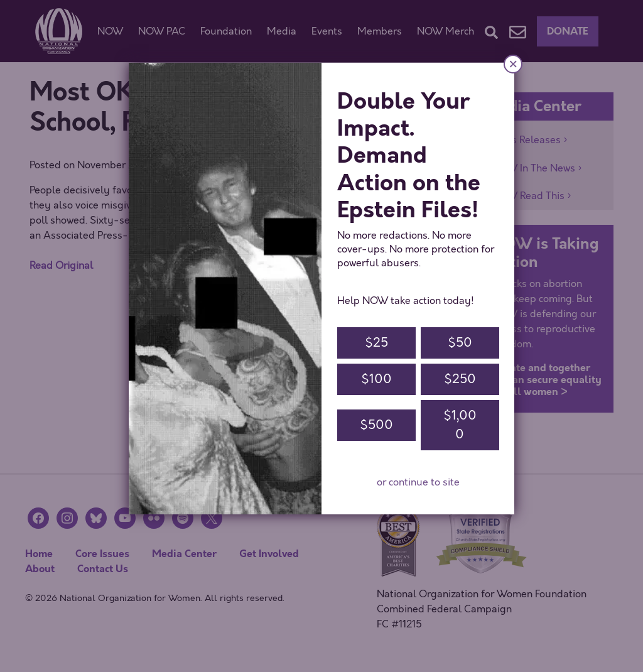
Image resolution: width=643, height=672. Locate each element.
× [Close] (513, 64)
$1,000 (460, 425)
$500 (376, 425)
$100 (376, 379)
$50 (460, 343)
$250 (460, 379)
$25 (376, 343)
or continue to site (418, 482)
